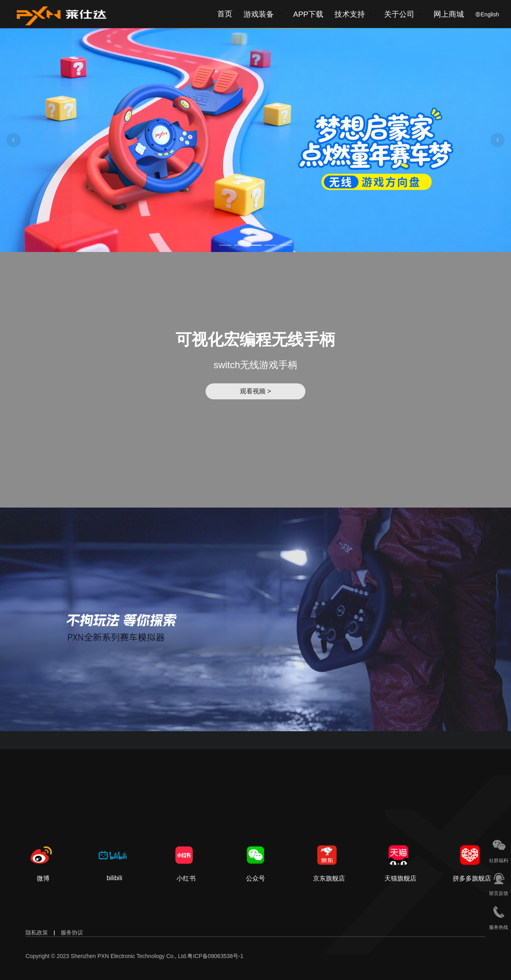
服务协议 (72, 932)
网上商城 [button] (449, 15)
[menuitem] (263, 14)
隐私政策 (37, 932)
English (490, 14)
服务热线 (499, 927)
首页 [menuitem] (225, 14)
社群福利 (499, 861)
